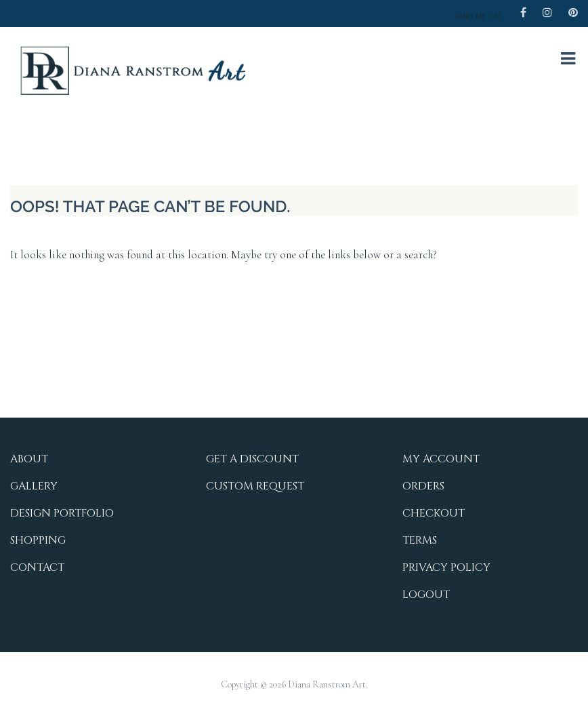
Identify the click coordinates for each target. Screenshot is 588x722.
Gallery (34, 486)
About (29, 459)
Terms (420, 540)
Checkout (434, 513)
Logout (426, 595)
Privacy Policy (446, 567)
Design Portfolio (62, 513)
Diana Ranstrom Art (327, 684)
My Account (441, 459)
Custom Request (255, 486)
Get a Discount (252, 459)
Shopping (38, 540)
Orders (423, 486)
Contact (37, 567)
